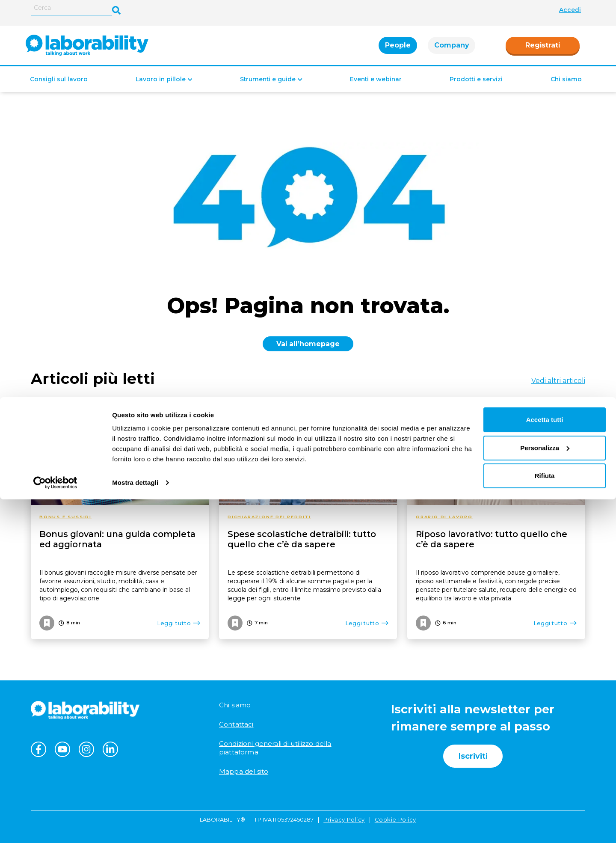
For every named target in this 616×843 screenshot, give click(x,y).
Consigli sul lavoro (59, 88)
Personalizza (545, 791)
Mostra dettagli (135, 826)
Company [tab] (452, 49)
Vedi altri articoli (558, 381)
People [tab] (398, 49)
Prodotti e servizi (476, 88)
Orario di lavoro (444, 517)
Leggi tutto (179, 623)
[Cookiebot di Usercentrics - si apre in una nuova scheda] (55, 826)
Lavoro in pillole (161, 88)
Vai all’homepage (308, 344)
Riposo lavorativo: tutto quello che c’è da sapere (492, 539)
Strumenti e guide (268, 88)
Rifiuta (545, 819)
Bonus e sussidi (65, 517)
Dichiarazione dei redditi (269, 517)
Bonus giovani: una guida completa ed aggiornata (117, 539)
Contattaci (236, 724)
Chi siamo (566, 88)
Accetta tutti (545, 763)
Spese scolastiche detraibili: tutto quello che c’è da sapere (302, 539)
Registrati (543, 49)
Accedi (570, 10)
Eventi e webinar (376, 88)
